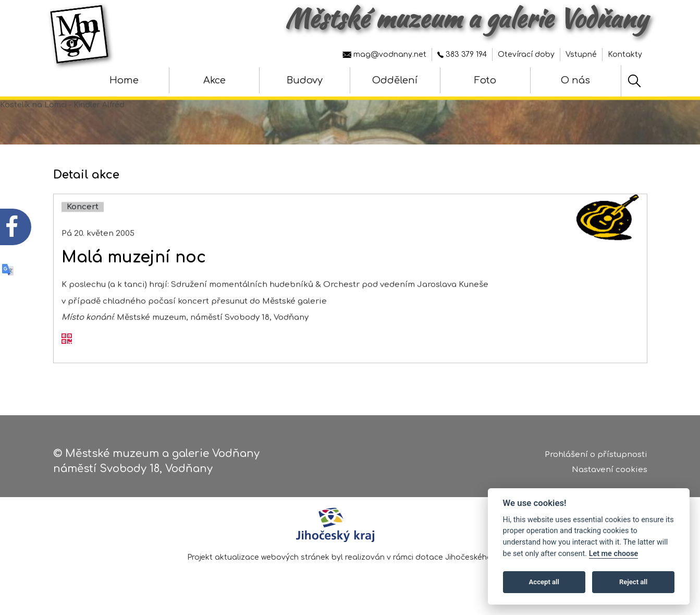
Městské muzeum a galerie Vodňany (466, 18)
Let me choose (614, 554)
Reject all (633, 582)
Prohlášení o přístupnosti (596, 458)
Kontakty (625, 55)
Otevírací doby (526, 55)
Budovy (305, 80)
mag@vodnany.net (384, 55)
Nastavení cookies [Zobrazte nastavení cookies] (610, 472)
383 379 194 (462, 55)
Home (124, 80)
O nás (575, 80)
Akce (214, 80)
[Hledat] (634, 81)
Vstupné (581, 55)
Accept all (544, 582)
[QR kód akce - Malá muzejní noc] (67, 349)
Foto (485, 80)
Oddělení (395, 80)
